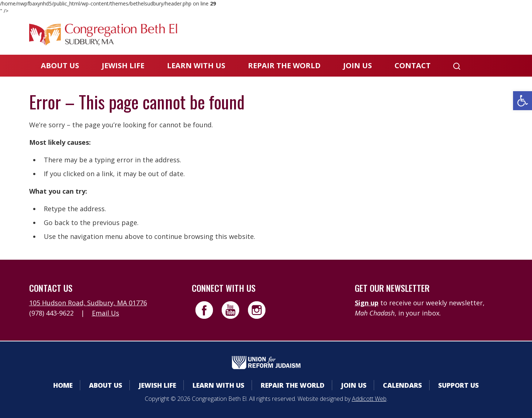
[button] (523, 101)
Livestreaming (474, 34)
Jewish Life (123, 65)
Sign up (367, 303)
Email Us (106, 313)
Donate (418, 34)
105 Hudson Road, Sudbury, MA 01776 (88, 303)
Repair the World (284, 65)
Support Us (459, 385)
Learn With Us (196, 65)
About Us (60, 65)
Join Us (358, 65)
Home (63, 385)
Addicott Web (369, 399)
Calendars (369, 34)
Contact (413, 65)
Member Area (310, 34)
